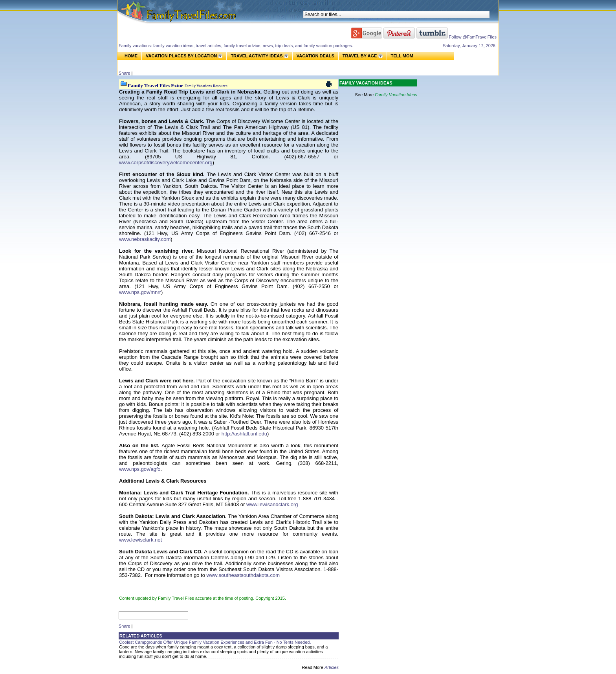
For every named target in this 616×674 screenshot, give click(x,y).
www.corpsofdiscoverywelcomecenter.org (166, 163)
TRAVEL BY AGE (360, 56)
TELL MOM (402, 56)
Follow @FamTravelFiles (473, 37)
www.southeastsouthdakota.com (243, 575)
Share (124, 73)
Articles (332, 667)
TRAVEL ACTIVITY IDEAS (257, 56)
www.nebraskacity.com (145, 239)
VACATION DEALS (315, 56)
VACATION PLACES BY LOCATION (181, 56)
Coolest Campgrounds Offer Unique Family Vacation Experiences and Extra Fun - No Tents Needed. (215, 642)
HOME (131, 56)
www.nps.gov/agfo (140, 469)
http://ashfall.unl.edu (244, 434)
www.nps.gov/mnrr (140, 292)
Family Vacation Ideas (396, 95)
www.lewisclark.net (140, 540)
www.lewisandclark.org (272, 504)
